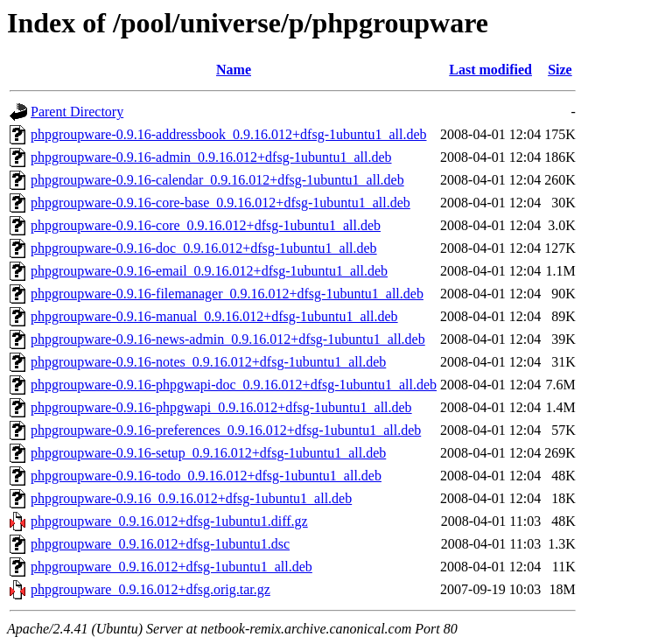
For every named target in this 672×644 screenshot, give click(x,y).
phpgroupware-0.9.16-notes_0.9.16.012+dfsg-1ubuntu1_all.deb (208, 362)
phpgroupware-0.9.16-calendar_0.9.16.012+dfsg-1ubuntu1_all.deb (217, 180)
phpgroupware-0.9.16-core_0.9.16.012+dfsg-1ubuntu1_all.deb (206, 225)
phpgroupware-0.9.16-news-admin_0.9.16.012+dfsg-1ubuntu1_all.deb (228, 339)
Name (234, 70)
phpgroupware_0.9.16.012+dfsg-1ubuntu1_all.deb (171, 567)
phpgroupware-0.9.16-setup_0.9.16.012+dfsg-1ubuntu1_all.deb (208, 453)
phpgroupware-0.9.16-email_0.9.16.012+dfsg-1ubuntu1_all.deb (209, 271)
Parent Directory (77, 112)
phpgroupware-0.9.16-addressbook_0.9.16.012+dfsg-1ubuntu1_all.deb (229, 134)
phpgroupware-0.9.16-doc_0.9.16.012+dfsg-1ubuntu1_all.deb (204, 248)
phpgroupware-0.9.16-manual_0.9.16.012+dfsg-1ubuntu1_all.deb (214, 316)
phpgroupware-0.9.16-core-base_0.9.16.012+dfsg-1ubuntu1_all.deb (220, 203)
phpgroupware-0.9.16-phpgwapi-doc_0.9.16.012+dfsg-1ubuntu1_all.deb (234, 385)
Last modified (490, 70)
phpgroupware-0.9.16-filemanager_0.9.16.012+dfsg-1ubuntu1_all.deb (227, 294)
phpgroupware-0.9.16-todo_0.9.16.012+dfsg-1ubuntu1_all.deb (206, 476)
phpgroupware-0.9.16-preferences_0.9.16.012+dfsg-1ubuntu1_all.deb (226, 430)
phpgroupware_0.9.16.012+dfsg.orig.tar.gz (150, 589)
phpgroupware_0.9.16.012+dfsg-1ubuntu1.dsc (160, 544)
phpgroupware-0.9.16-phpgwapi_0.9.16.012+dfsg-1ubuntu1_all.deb (221, 407)
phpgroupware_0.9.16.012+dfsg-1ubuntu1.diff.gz (169, 521)
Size (560, 70)
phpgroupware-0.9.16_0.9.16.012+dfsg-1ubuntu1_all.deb (191, 498)
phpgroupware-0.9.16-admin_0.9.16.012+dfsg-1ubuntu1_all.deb (211, 157)
